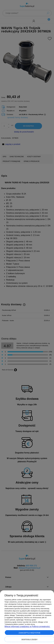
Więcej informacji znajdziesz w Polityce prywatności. (27, 627)
